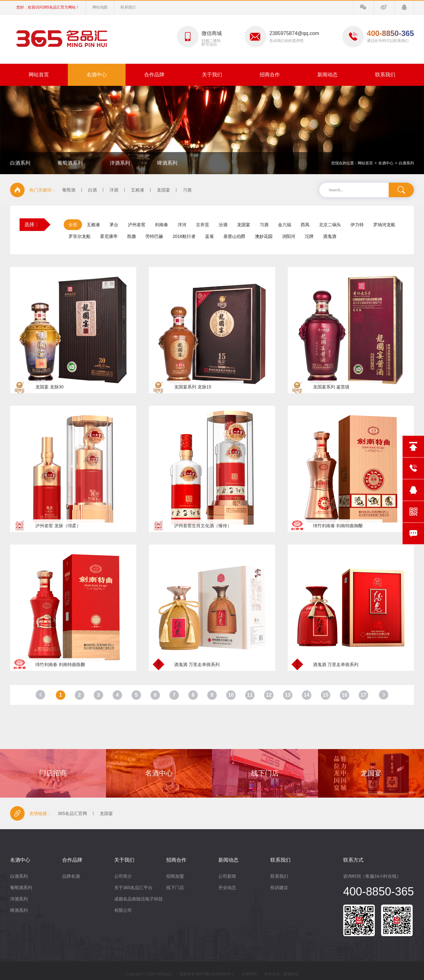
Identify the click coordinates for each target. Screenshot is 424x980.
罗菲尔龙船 (79, 236)
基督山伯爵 (234, 236)
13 (288, 695)
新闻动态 (327, 75)
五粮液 (138, 190)
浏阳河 (289, 236)
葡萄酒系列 (70, 163)
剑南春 (162, 225)
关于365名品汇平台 (133, 888)
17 (363, 695)
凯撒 (132, 236)
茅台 (114, 225)
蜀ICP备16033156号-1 (215, 974)
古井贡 (203, 225)
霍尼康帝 (109, 236)
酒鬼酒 (330, 236)
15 (326, 695)
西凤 (305, 225)
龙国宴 (163, 190)
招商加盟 (175, 876)
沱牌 (309, 236)
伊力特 (357, 225)
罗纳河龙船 (384, 225)
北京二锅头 (330, 225)
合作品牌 (154, 75)
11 (250, 695)
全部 (73, 225)
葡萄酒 (69, 190)
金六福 (285, 225)
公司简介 (123, 876)
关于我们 (212, 75)
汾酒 (223, 225)
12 (269, 695)
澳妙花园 (264, 236)
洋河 (182, 225)
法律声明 (249, 974)
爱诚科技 (291, 974)
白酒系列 (20, 163)
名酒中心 (97, 75)
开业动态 (227, 888)
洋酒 (114, 190)
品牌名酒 (71, 876)
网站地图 (100, 7)
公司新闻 (227, 876)
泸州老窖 (137, 225)
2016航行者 (184, 236)
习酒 (187, 190)
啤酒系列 (167, 163)
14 (307, 695)
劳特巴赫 (154, 236)
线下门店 (175, 888)
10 (231, 695)
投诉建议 (279, 888)
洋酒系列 (120, 163)
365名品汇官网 (72, 813)
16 (344, 695)
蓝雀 (209, 236)
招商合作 (270, 75)
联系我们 (128, 7)
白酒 (92, 190)
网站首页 (39, 75)
